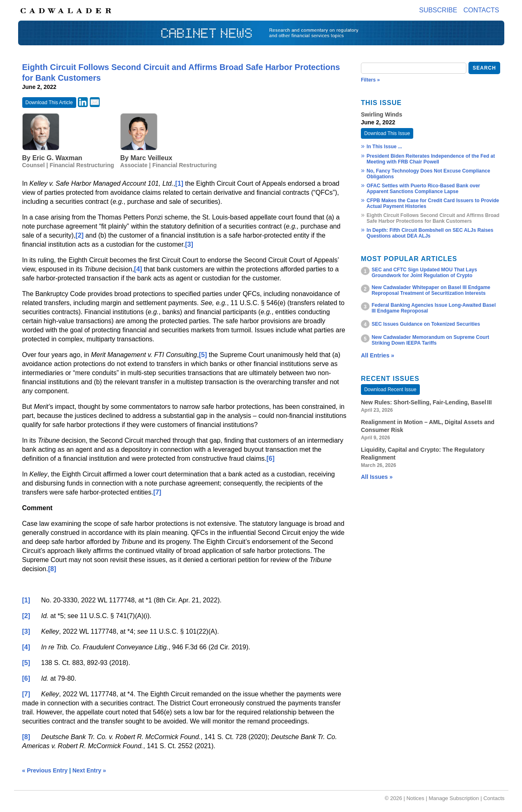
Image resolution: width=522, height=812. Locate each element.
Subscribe (438, 10)
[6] (271, 458)
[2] (80, 235)
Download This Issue (387, 133)
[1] (179, 183)
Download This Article (49, 103)
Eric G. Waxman (57, 158)
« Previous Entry (45, 770)
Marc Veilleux (151, 158)
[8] (52, 569)
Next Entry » (89, 770)
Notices (415, 798)
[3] (189, 244)
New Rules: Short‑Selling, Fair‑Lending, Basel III (426, 402)
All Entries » (378, 355)
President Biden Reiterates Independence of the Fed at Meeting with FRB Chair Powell (431, 159)
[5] (203, 355)
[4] (138, 269)
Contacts (481, 10)
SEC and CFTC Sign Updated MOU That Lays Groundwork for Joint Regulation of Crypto (424, 273)
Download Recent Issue (390, 390)
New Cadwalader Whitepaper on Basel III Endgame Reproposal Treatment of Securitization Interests (431, 290)
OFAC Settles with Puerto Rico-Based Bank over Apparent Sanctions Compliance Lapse (423, 189)
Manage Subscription (454, 798)
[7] (157, 492)
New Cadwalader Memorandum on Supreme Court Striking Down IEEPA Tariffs (430, 340)
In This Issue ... (384, 147)
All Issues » (377, 477)
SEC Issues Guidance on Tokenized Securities (426, 324)
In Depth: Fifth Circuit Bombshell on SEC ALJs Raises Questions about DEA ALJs (430, 233)
